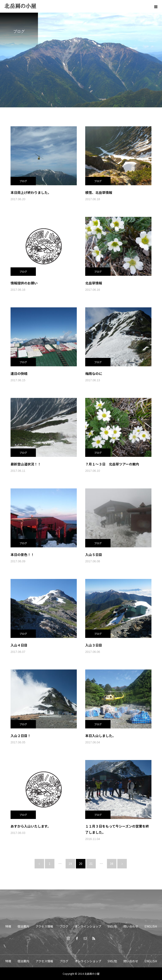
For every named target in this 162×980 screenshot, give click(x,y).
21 (91, 864)
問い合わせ (131, 926)
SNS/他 (112, 926)
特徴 (8, 926)
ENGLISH (151, 926)
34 (112, 864)
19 (70, 864)
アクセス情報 (44, 926)
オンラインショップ (88, 926)
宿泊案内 (23, 926)
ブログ (23, 181)
